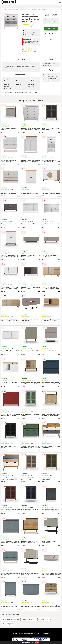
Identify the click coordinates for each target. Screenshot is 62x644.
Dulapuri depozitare (14, 9)
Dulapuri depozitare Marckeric (40, 9)
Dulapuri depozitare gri (45, 619)
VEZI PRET (51, 29)
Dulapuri (5, 9)
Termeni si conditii (18, 634)
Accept (37, 643)
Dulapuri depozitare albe (29, 619)
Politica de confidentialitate (31, 634)
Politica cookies (44, 634)
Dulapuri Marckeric (26, 9)
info (19, 132)
